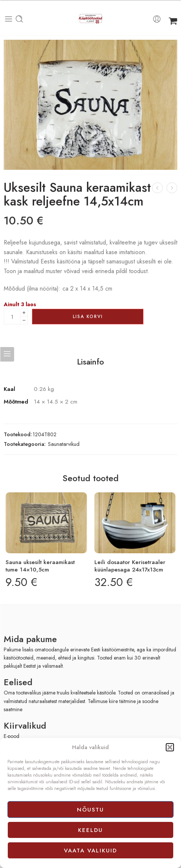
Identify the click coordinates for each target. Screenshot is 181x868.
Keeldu (90, 830)
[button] (170, 747)
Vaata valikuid (90, 851)
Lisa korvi (88, 317)
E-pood (12, 736)
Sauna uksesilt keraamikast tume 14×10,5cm (40, 566)
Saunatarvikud (64, 444)
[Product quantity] (12, 317)
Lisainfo (90, 362)
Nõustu (90, 810)
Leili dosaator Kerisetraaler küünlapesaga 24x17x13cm (130, 566)
